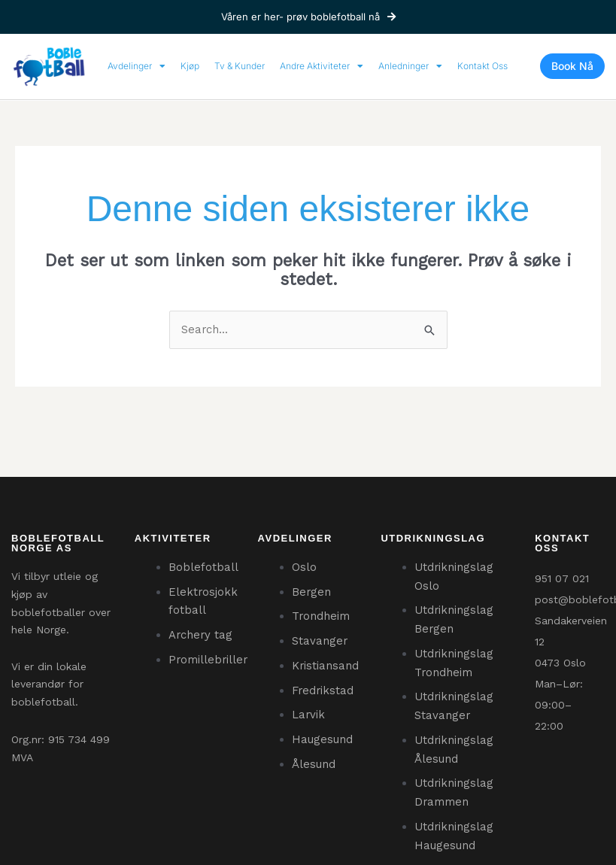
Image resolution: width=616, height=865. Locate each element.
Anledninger (410, 66)
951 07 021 (562, 578)
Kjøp (190, 66)
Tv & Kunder (240, 66)
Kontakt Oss (482, 66)
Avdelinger (137, 66)
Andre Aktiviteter (322, 66)
